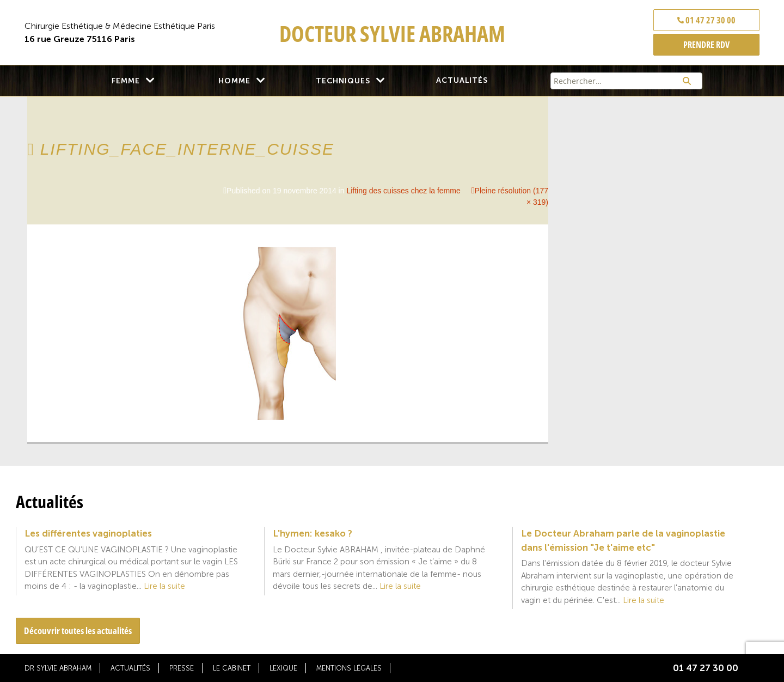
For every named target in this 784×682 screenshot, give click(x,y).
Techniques (343, 81)
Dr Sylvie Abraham (58, 668)
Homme (234, 81)
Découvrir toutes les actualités (78, 631)
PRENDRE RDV (706, 45)
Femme (126, 81)
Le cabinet (232, 668)
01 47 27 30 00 (706, 20)
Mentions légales (349, 668)
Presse (182, 668)
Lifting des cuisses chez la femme (403, 191)
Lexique (283, 668)
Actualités (462, 80)
